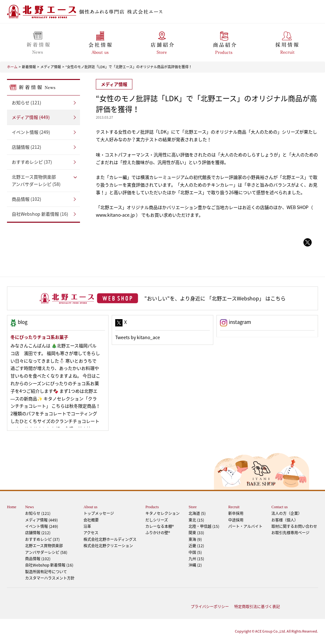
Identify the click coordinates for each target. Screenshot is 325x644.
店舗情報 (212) (27, 147)
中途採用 (236, 520)
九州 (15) (196, 559)
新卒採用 (236, 513)
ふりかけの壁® (158, 533)
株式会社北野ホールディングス (110, 539)
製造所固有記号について (46, 572)
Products (152, 507)
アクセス (91, 533)
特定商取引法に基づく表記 (257, 607)
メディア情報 (51, 67)
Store (192, 507)
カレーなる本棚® (160, 526)
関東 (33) (196, 533)
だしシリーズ (157, 520)
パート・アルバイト (245, 526)
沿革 (87, 526)
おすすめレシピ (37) (32, 162)
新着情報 (29, 67)
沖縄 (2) (195, 565)
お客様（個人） (285, 520)
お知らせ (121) (27, 102)
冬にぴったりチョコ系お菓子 (39, 337)
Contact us (279, 507)
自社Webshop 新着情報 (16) (40, 214)
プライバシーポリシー (210, 607)
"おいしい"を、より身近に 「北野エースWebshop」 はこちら (215, 298)
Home (12, 507)
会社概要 (91, 520)
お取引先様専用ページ (290, 533)
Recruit (234, 507)
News (29, 507)
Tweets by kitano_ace (138, 337)
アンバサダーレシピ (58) (43, 180)
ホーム (12, 67)
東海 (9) (195, 539)
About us (90, 507)
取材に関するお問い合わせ (294, 526)
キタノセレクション (162, 513)
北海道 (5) (197, 513)
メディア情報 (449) (31, 117)
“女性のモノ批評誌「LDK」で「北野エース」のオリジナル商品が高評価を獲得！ (129, 67)
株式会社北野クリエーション (108, 546)
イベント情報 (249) (31, 132)
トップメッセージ (99, 513)
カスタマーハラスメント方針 (50, 578)
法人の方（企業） (287, 513)
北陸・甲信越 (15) (204, 526)
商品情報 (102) (27, 199)
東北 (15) (196, 520)
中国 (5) (195, 552)
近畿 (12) (196, 546)
